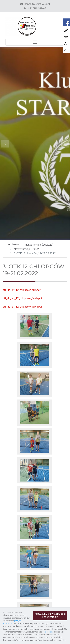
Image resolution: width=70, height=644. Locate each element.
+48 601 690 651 (35, 8)
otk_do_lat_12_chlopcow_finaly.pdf (22, 298)
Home (16, 244)
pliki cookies (48, 632)
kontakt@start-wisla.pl (37, 4)
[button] (5, 144)
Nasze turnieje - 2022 (26, 249)
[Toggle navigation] (35, 42)
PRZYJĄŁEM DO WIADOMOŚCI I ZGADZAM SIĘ (50, 616)
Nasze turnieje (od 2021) (39, 245)
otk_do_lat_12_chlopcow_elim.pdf (22, 290)
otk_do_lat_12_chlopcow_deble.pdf (22, 307)
